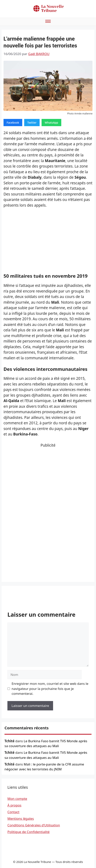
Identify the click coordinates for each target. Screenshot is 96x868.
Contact (13, 812)
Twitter (32, 123)
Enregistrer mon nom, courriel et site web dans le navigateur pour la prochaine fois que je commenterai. (50, 689)
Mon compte (17, 799)
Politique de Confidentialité (28, 832)
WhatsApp (51, 123)
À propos (14, 805)
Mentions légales (21, 818)
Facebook (13, 123)
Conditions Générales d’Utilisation (34, 825)
